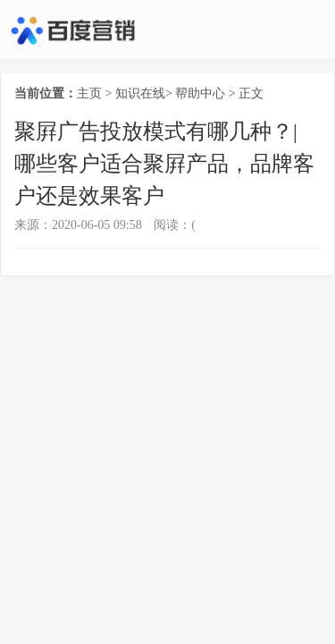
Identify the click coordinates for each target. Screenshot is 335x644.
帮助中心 (200, 93)
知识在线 (140, 93)
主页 (89, 93)
